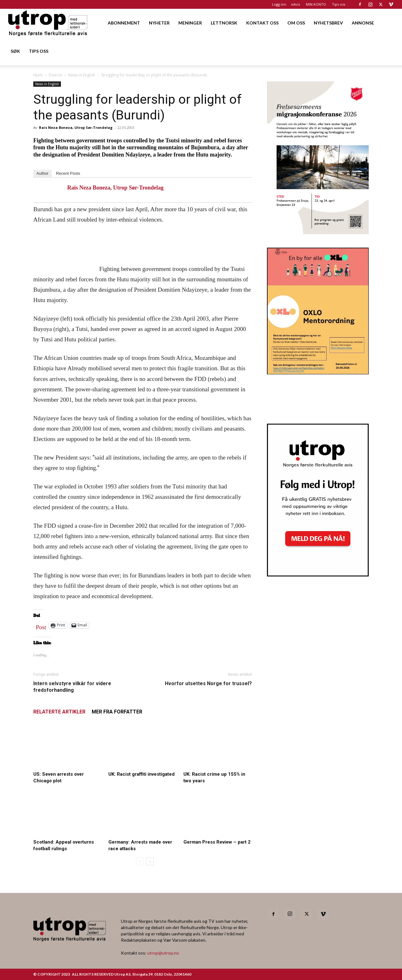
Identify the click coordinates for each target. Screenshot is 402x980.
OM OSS (296, 23)
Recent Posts (68, 173)
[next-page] (150, 861)
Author (42, 173)
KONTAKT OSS (262, 23)
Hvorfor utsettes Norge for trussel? (208, 683)
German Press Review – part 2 (217, 842)
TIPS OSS (39, 51)
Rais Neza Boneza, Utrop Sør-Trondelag (76, 127)
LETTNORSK (224, 23)
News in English (82, 75)
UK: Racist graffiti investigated (141, 774)
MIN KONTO (316, 4)
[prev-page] (140, 861)
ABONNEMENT (124, 23)
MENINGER (190, 23)
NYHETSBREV (328, 23)
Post (41, 626)
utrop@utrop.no (163, 953)
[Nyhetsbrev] (318, 575)
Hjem (38, 75)
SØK (15, 51)
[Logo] (48, 23)
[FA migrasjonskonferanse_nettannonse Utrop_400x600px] (318, 232)
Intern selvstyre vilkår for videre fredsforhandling (72, 687)
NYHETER (159, 23)
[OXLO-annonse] (318, 372)
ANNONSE (363, 23)
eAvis (296, 4)
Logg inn (279, 4)
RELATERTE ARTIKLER (59, 712)
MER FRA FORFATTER (117, 712)
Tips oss (339, 4)
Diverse (55, 75)
